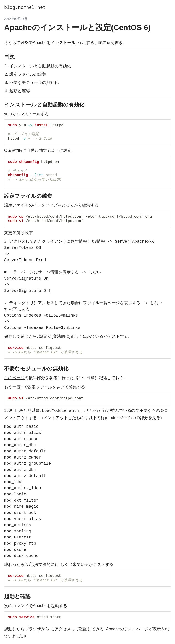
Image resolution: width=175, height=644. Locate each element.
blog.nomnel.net (25, 8)
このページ (14, 378)
